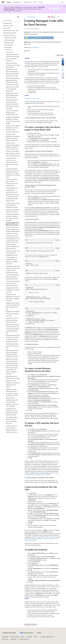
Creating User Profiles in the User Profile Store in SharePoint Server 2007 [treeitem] (13, 253)
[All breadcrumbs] (25, 17)
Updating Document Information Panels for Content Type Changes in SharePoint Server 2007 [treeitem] (12, 392)
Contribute (29, 637)
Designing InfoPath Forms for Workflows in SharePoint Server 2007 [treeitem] (13, 290)
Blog (22, 637)
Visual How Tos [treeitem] (10, 52)
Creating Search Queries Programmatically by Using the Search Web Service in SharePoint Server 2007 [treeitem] (13, 239)
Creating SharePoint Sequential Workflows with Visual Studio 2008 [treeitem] (12, 247)
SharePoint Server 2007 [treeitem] (10, 38)
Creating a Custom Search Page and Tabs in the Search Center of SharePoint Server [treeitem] (13, 154)
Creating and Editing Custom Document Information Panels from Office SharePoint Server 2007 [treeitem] (12, 162)
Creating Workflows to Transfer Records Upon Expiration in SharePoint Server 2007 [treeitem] (12, 261)
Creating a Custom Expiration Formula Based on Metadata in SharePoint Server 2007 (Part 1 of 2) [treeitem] (13, 137)
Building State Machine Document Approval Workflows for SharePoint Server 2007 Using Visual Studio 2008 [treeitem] (12, 104)
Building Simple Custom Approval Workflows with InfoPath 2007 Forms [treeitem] (12, 95)
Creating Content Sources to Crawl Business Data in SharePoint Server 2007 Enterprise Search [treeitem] (12, 198)
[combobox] (11, 20)
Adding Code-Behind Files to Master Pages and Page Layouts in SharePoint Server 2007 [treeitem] (12, 58)
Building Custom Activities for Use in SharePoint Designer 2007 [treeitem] (12, 89)
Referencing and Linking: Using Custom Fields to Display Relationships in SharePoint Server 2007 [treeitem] (12, 354)
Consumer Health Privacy (47, 637)
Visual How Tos (31, 17)
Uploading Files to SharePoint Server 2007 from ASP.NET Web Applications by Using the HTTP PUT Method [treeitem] (12, 402)
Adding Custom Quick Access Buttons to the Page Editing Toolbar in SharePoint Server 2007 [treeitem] (13, 66)
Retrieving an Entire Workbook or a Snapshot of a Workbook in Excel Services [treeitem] (13, 384)
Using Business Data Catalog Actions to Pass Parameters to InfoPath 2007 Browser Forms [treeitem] (12, 412)
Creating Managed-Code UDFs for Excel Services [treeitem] (12, 224)
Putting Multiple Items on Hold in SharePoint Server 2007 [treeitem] (12, 346)
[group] (44, 338)
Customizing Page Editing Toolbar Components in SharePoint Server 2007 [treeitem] (12, 277)
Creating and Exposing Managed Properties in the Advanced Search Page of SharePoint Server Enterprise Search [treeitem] (13, 173)
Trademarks (13, 639)
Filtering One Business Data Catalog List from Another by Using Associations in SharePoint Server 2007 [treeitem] (13, 338)
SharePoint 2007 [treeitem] (7, 23)
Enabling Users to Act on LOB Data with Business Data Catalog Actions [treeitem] (12, 320)
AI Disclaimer (5, 637)
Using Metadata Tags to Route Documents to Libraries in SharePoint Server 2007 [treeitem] (12, 420)
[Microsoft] (3, 2)
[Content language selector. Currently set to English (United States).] (9, 633)
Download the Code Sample (32, 99)
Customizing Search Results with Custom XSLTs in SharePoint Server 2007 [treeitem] (13, 283)
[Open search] (58, 2)
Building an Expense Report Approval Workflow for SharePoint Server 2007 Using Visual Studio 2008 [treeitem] (13, 81)
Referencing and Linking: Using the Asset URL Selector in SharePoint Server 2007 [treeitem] (12, 371)
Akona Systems (34, 47)
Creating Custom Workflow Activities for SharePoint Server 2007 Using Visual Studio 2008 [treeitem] (13, 217)
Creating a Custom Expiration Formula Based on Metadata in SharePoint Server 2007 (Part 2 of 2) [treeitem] (13, 146)
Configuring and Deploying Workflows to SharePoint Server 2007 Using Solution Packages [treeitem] (13, 120)
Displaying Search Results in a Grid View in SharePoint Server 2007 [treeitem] (13, 314)
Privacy (36, 637)
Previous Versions (15, 637)
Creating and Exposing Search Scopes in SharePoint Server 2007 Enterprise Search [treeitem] (12, 183)
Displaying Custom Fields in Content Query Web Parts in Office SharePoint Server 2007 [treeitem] (13, 306)
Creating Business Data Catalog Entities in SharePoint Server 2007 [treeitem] (12, 190)
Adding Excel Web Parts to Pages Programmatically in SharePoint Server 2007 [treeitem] (12, 74)
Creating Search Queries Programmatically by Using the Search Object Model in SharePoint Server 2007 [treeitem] (13, 230)
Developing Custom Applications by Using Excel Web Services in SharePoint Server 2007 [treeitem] (13, 297)
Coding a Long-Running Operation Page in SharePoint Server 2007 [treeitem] (12, 113)
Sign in (62, 2)
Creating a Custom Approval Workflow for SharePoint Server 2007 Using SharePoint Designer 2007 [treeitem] (13, 129)
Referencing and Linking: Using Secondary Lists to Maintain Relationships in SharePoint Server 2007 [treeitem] (12, 362)
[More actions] (63, 17)
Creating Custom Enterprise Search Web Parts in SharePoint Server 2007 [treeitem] (13, 205)
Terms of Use (5, 639)
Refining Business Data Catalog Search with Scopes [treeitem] (13, 377)
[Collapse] (18, 17)
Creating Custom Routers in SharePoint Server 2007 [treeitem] (13, 211)
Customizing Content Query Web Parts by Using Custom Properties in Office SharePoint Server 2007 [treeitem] (13, 269)
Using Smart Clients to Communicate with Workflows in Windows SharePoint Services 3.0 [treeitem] (12, 429)
